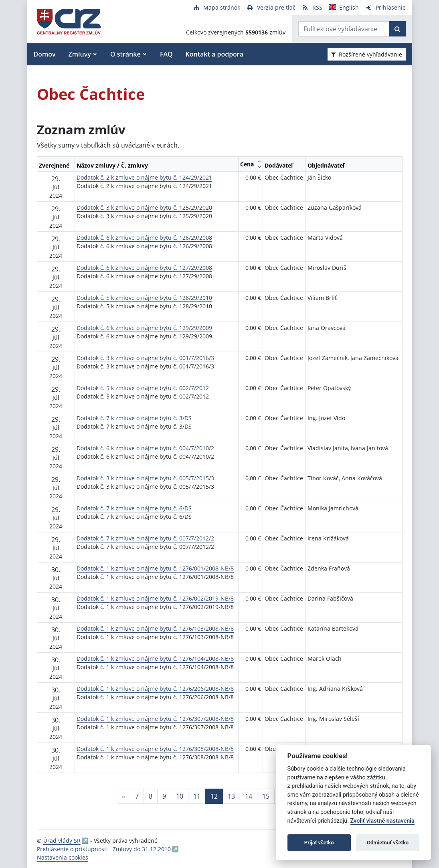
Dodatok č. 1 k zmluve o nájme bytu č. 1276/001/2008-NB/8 (155, 568)
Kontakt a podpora (214, 54)
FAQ (166, 54)
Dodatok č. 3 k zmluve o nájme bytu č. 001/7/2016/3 (145, 358)
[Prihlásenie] (385, 7)
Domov (45, 54)
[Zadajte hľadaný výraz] (344, 29)
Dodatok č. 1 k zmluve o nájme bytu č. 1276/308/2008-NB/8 (155, 749)
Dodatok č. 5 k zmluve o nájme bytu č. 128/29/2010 (144, 298)
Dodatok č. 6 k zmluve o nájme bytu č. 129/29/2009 (144, 328)
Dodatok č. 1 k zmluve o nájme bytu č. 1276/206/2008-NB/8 (155, 689)
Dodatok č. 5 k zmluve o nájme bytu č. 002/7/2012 (143, 388)
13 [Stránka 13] (231, 796)
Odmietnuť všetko (388, 843)
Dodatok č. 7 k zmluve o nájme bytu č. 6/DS (134, 508)
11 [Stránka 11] (197, 796)
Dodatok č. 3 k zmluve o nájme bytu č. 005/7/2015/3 (145, 478)
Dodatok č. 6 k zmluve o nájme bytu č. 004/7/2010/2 (145, 448)
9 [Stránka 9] (164, 796)
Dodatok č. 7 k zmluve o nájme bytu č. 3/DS (134, 418)
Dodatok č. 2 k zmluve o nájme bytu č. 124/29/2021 (144, 177)
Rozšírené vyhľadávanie (367, 54)
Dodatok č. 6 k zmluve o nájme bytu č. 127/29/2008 (144, 268)
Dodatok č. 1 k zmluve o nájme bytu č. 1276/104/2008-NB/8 (155, 659)
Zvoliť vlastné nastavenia (382, 821)
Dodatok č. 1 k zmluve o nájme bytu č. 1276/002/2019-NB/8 (155, 598)
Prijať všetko (319, 843)
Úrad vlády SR (62, 841)
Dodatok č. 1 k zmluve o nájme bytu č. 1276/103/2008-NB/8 (155, 628)
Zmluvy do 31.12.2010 (142, 849)
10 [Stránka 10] (180, 796)
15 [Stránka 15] (266, 796)
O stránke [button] (125, 54)
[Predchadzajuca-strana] (123, 796)
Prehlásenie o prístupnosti (72, 849)
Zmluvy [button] (80, 54)
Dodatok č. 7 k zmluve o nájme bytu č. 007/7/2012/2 (145, 538)
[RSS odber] (312, 7)
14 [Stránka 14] (249, 796)
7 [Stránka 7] (137, 796)
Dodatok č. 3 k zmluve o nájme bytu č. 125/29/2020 (144, 207)
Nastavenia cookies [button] (63, 857)
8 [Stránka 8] (151, 796)
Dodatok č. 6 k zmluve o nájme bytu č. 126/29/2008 (144, 238)
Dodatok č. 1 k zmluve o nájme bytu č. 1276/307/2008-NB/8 (155, 719)
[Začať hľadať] (398, 29)
